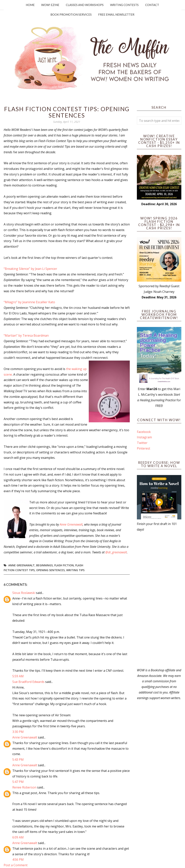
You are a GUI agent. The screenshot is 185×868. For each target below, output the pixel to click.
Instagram (144, 437)
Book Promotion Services (71, 14)
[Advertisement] (159, 600)
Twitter (142, 443)
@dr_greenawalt (116, 552)
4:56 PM (18, 860)
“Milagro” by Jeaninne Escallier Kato (30, 302)
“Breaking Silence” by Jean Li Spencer (30, 269)
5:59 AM (18, 676)
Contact (152, 5)
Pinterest (144, 448)
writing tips (75, 570)
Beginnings (44, 565)
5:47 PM (18, 782)
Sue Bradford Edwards (28, 682)
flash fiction (64, 565)
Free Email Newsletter (116, 14)
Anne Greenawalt (71, 524)
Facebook (144, 432)
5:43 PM (18, 760)
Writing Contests (124, 5)
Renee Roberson (24, 787)
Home (30, 5)
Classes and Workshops (85, 5)
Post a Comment (16, 865)
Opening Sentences (50, 570)
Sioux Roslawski (24, 593)
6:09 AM (18, 837)
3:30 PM (18, 732)
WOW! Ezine (50, 5)
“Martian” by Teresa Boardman (26, 335)
